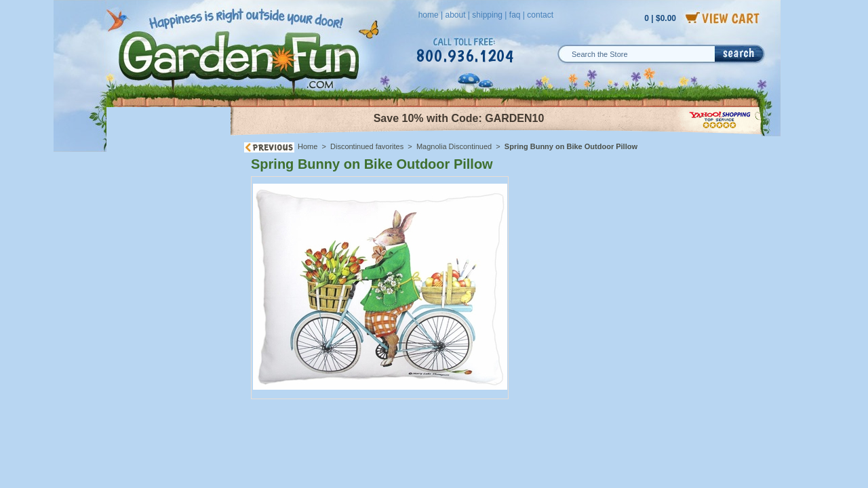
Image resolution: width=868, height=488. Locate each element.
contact (540, 15)
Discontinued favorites (367, 146)
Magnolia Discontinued (454, 146)
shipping (487, 15)
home (429, 15)
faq (515, 15)
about (455, 15)
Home (308, 146)
